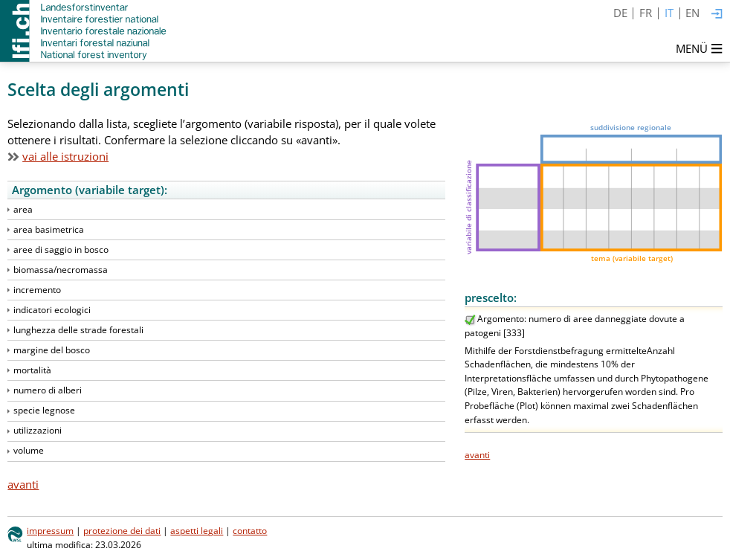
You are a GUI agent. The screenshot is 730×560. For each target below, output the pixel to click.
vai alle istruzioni (65, 156)
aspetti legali (197, 531)
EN (692, 13)
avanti (477, 455)
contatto (250, 531)
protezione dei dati (122, 531)
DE (620, 13)
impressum (50, 531)
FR (646, 13)
